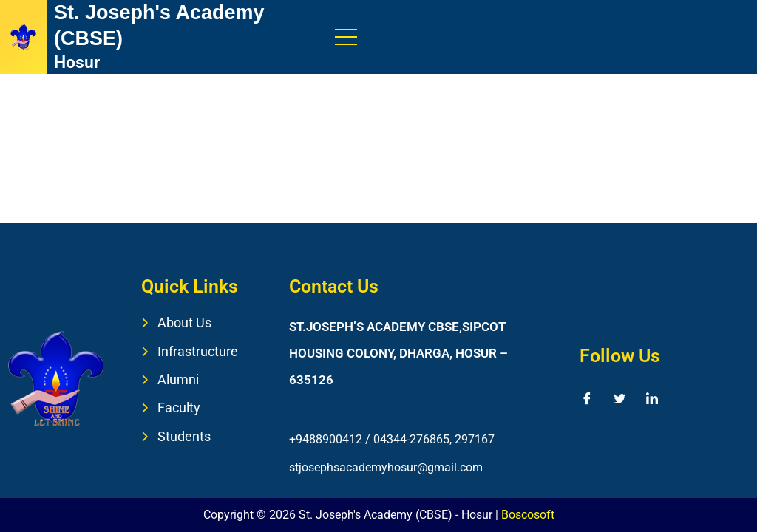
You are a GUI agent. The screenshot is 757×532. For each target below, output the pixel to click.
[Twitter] (619, 398)
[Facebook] (587, 398)
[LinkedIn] (652, 398)
